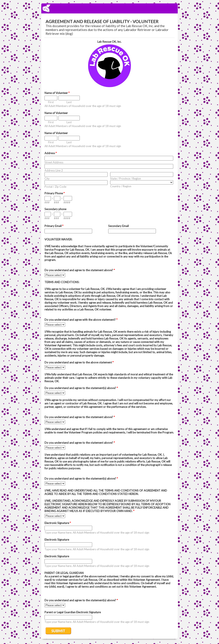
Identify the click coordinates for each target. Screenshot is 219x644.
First (51, 102)
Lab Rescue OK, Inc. (109, 42)
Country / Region (121, 186)
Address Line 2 (54, 170)
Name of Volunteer (57, 93)
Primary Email (54, 226)
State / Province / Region (126, 179)
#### (67, 202)
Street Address (54, 162)
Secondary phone (55, 209)
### (47, 202)
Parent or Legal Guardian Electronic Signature (73, 612)
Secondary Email (118, 226)
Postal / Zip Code (55, 187)
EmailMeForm (109, 8)
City (47, 179)
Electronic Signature (58, 523)
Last (69, 102)
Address (51, 153)
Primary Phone (55, 193)
